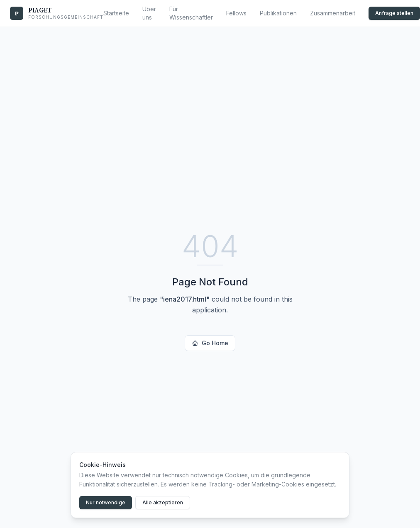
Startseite (116, 13)
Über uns (149, 13)
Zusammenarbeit (333, 13)
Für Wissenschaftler (191, 13)
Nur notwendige (106, 502)
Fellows (236, 13)
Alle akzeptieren (163, 502)
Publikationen (278, 13)
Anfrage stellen (394, 13)
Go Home (210, 343)
